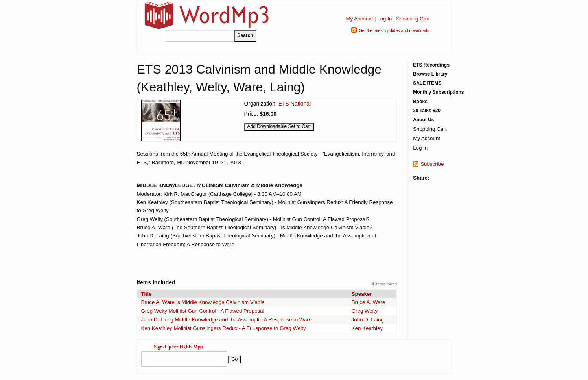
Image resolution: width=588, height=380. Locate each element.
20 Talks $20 (427, 111)
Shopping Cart (413, 19)
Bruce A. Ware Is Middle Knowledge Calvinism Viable (203, 302)
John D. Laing (368, 320)
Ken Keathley (367, 328)
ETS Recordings (431, 65)
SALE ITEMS (427, 83)
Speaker (362, 294)
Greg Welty (365, 311)
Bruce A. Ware (368, 302)
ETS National (295, 104)
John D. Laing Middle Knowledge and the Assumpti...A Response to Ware (227, 320)
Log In (384, 19)
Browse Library (430, 74)
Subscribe (432, 164)
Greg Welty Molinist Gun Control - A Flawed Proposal (203, 311)
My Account (359, 19)
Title (147, 294)
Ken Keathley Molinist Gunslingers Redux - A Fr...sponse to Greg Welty (224, 328)
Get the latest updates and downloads (394, 30)
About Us (423, 120)
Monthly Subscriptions (438, 92)
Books (420, 102)
